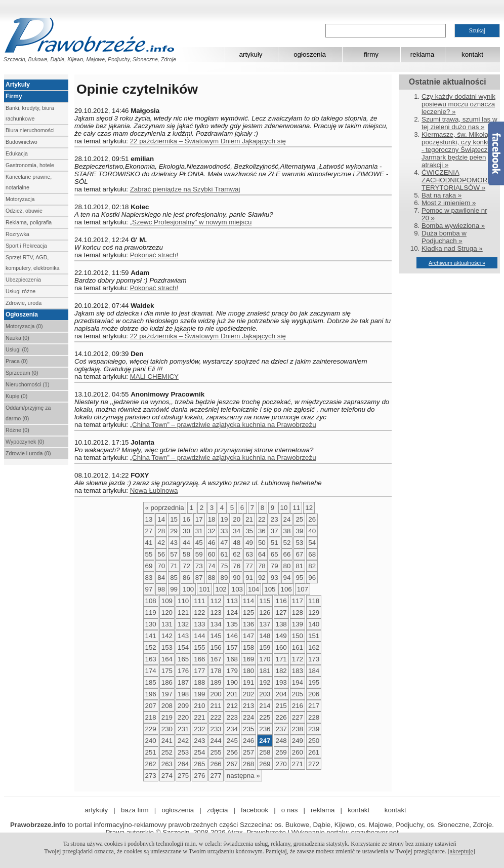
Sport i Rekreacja (26, 246)
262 (151, 764)
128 (298, 613)
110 (183, 601)
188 (199, 682)
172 (298, 659)
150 (298, 636)
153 (167, 647)
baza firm (135, 810)
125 (248, 613)
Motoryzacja (20, 199)
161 (298, 647)
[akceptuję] (461, 851)
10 (284, 508)
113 (232, 601)
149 (281, 636)
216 (298, 706)
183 (298, 671)
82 (312, 566)
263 (167, 764)
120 (167, 613)
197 (167, 694)
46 (212, 543)
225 (265, 717)
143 (183, 636)
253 (183, 752)
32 (212, 531)
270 (281, 764)
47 (224, 543)
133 (199, 624)
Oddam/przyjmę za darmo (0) (28, 413)
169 (248, 659)
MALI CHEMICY (154, 377)
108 (151, 601)
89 (224, 578)
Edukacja (17, 153)
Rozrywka (17, 234)
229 (151, 729)
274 (167, 776)
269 (265, 764)
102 (221, 589)
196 (151, 694)
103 (237, 589)
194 (298, 682)
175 (167, 671)
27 (149, 531)
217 (314, 706)
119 (151, 613)
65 (275, 554)
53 (299, 543)
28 (161, 531)
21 (249, 519)
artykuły (251, 54)
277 (216, 776)
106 (286, 589)
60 (212, 554)
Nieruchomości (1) (27, 384)
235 (248, 729)
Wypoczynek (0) (25, 442)
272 (314, 764)
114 (248, 601)
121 (183, 613)
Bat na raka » (442, 195)
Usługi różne (20, 291)
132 (183, 624)
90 (237, 578)
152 (151, 647)
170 (265, 659)
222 (216, 717)
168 (232, 659)
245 (232, 741)
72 (186, 566)
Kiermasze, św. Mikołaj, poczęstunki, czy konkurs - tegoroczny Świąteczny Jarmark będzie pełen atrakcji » (459, 150)
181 (265, 671)
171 (281, 659)
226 (281, 717)
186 (167, 682)
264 (183, 764)
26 (312, 519)
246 (248, 741)
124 (232, 613)
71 (174, 566)
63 (249, 554)
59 (199, 554)
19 (224, 519)
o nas (290, 810)
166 (199, 659)
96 (312, 578)
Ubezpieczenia (23, 280)
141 (151, 636)
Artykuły (18, 85)
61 (224, 554)
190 (232, 682)
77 (249, 566)
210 (199, 706)
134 (216, 624)
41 (149, 543)
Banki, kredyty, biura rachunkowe (30, 113)
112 (216, 601)
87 (199, 578)
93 (275, 578)
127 (281, 613)
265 (199, 764)
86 (186, 578)
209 (183, 706)
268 (248, 764)
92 (262, 578)
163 (151, 659)
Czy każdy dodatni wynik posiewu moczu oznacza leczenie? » (458, 104)
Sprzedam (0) (22, 373)
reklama (422, 54)
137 (265, 624)
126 (265, 613)
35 (249, 531)
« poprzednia (165, 508)
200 (216, 694)
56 (161, 554)
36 (262, 531)
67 (299, 554)
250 (314, 741)
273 (151, 776)
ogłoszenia (310, 54)
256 (232, 752)
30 (186, 531)
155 (199, 647)
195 (314, 682)
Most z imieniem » (449, 203)
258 (265, 752)
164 (167, 659)
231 (183, 729)
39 (299, 531)
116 (281, 601)
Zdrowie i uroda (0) (28, 453)
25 (299, 519)
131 (167, 624)
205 (298, 694)
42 (161, 543)
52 (287, 543)
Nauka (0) (17, 338)
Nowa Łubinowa (154, 490)
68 (312, 554)
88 (212, 578)
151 (314, 636)
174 (151, 671)
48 (237, 543)
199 (199, 694)
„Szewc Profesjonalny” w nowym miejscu (191, 222)
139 (298, 624)
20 (237, 519)
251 (151, 752)
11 (296, 508)
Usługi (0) (17, 349)
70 (161, 566)
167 (216, 659)
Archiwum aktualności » (457, 263)
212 (232, 706)
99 (174, 589)
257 (248, 752)
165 (183, 659)
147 (248, 636)
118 (314, 601)
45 (199, 543)
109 (167, 601)
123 (216, 613)
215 (281, 706)
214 (265, 706)
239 (314, 729)
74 (212, 566)
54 (312, 543)
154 (183, 647)
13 (149, 519)
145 (216, 636)
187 (183, 682)
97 (149, 589)
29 (174, 531)
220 (183, 717)
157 (232, 647)
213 (248, 706)
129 (314, 613)
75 (224, 566)
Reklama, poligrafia (29, 222)
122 (199, 613)
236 (265, 729)
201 (232, 694)
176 (183, 671)
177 (199, 671)
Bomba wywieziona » (453, 226)
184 (314, 671)
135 (232, 624)
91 (249, 578)
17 (199, 519)
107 (303, 589)
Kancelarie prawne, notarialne (29, 182)
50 (262, 543)
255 (216, 752)
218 (151, 717)
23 (275, 519)
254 (199, 752)
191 (248, 682)
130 (151, 624)
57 (174, 554)
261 (314, 752)
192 (265, 682)
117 (298, 601)
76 (237, 566)
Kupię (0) (16, 396)
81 (299, 566)
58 (186, 554)
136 (248, 624)
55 (149, 554)
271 (298, 764)
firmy (371, 54)
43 (174, 543)
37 (275, 531)
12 (309, 508)
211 (216, 706)
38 (287, 531)
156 (216, 647)
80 (287, 566)
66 (287, 554)
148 (265, 636)
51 (275, 543)
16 (186, 519)
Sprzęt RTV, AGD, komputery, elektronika (32, 263)
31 (199, 531)
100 (188, 589)
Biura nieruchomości (30, 130)
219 (167, 717)
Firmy (14, 96)
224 (248, 717)
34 (237, 531)
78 (262, 566)
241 (167, 741)
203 (265, 694)
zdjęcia (218, 810)
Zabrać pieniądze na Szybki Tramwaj (185, 189)
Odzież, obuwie (24, 211)
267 (232, 764)
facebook (255, 810)
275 (183, 776)
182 (281, 671)
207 (151, 706)
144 (199, 636)
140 (314, 624)
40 (312, 531)
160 (281, 647)
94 (287, 578)
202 (248, 694)
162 (314, 647)
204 (281, 694)
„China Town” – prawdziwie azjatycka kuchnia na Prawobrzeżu (223, 425)
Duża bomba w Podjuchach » (444, 237)
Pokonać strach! (154, 255)
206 (314, 694)
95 (299, 578)
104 (254, 589)
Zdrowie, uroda (24, 303)
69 (149, 566)
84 (161, 578)
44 (186, 543)
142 (167, 636)
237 (281, 729)
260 (298, 752)
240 (151, 741)
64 (262, 554)
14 (161, 519)
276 (199, 776)
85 (174, 578)
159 (265, 647)
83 (149, 578)
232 (199, 729)
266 (216, 764)
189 (216, 682)
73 (199, 566)
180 (248, 671)
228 (314, 717)
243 (199, 741)
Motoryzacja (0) (24, 326)
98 (161, 589)
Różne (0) (17, 430)
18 (212, 519)
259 (281, 752)
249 (298, 741)
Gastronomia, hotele (30, 165)
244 (216, 741)
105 (270, 589)
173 (314, 659)
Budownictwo (22, 142)
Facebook (496, 153)
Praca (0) (17, 361)
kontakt (472, 54)
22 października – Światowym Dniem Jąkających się (208, 141)
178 (216, 671)
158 (248, 647)
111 (199, 601)
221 (199, 717)
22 (262, 519)
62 (237, 554)
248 (281, 741)
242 (183, 741)
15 (174, 519)
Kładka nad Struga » (452, 248)
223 (232, 717)
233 (216, 729)
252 (167, 752)
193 (281, 682)
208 (167, 706)
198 (183, 694)
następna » (243, 776)
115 (265, 601)
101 (204, 589)
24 (287, 519)
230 (167, 729)
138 (281, 624)
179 (232, 671)
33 (224, 531)
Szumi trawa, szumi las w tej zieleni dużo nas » (459, 123)
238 (298, 729)
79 (275, 566)
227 (298, 717)
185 (151, 682)
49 (249, 543)
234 (232, 729)
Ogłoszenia (22, 314)
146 (232, 636)
